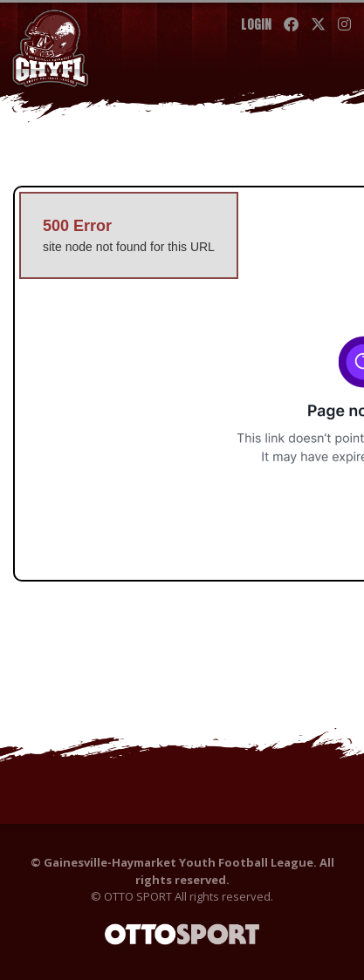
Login (256, 24)
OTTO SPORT (138, 896)
